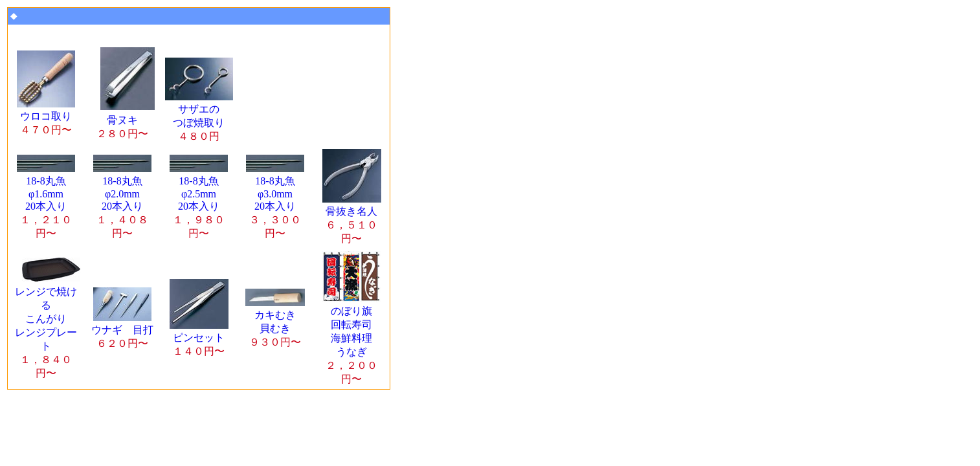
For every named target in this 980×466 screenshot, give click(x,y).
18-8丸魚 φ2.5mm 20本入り (199, 201)
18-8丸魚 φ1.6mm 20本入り (46, 201)
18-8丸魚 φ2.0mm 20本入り (122, 201)
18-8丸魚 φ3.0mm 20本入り (275, 201)
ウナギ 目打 (122, 330)
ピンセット (199, 338)
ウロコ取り (46, 117)
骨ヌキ (126, 120)
